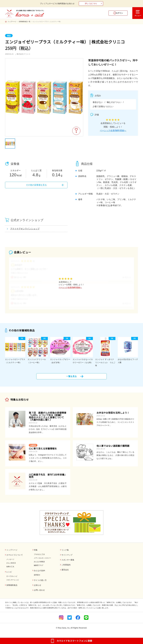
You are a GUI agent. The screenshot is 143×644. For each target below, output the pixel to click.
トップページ (12, 21)
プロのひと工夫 (39, 557)
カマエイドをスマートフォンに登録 (74, 641)
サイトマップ (67, 557)
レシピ (9, 574)
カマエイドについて (15, 557)
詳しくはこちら (91, 3)
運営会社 (65, 572)
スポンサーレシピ (13, 582)
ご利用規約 (66, 567)
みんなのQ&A (39, 573)
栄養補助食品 (12, 587)
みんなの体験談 (39, 564)
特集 (36, 552)
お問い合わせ (39, 592)
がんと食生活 (11, 565)
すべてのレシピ (12, 578)
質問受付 (37, 577)
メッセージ (10, 562)
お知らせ (38, 587)
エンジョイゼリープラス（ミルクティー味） (47, 21)
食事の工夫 (10, 569)
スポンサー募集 (68, 562)
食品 (9, 36)
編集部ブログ (39, 568)
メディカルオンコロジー (42, 560)
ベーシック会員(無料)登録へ (113, 130)
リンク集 (65, 552)
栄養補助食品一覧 (25, 21)
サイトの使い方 (40, 582)
